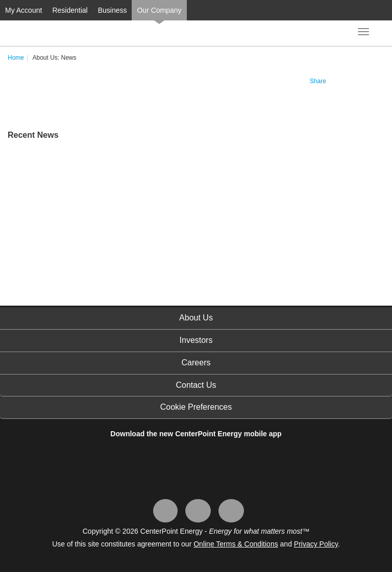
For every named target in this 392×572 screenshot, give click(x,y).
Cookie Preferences (196, 407)
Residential (70, 10)
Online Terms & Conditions (236, 544)
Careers (196, 363)
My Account (23, 10)
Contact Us (196, 385)
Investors (196, 340)
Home (16, 58)
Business (113, 10)
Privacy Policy (316, 544)
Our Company (159, 10)
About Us (196, 318)
